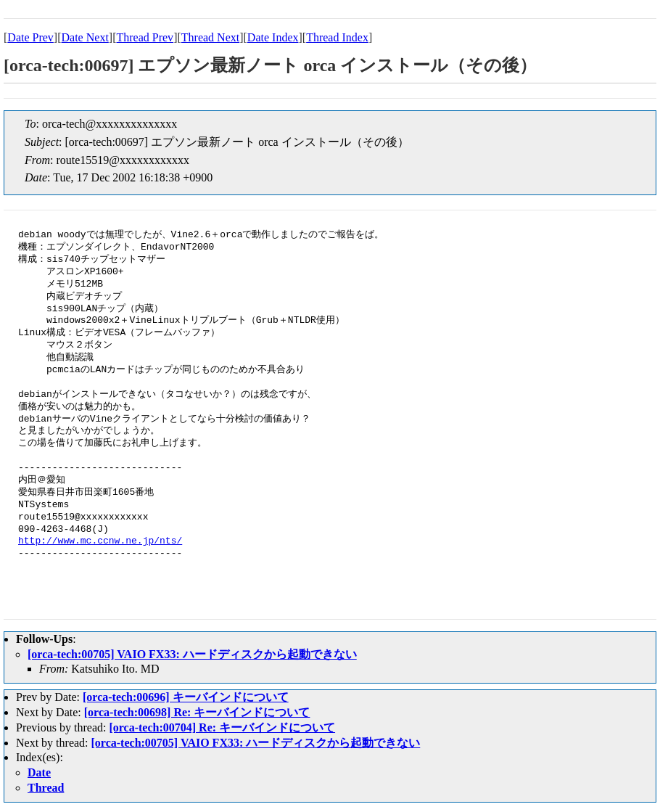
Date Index (273, 37)
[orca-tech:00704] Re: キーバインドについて (222, 727)
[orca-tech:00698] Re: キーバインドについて (197, 712)
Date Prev (30, 37)
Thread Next (210, 37)
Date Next (85, 37)
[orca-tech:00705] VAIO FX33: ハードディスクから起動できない (192, 654)
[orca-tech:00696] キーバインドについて (186, 697)
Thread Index (337, 37)
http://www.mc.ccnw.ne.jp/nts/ (100, 541)
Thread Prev (145, 37)
